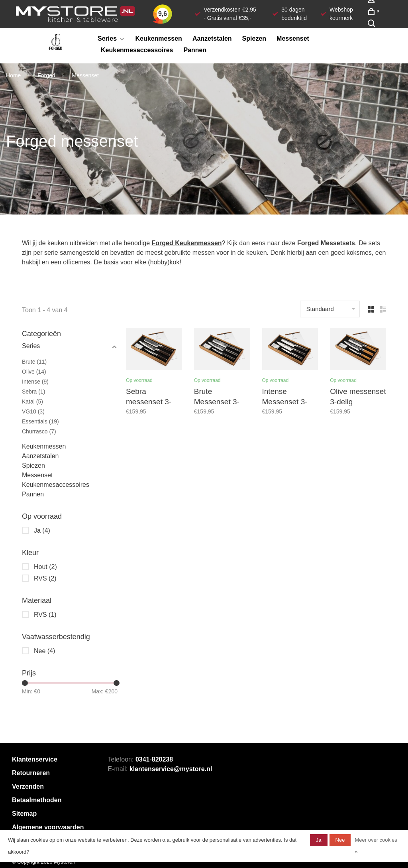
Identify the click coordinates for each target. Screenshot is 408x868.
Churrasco (39, 431)
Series (107, 38)
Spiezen (254, 38)
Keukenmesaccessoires (137, 50)
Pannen (195, 50)
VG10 (33, 411)
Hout (45, 567)
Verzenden (28, 786)
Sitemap (24, 814)
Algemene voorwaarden (48, 827)
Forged (46, 75)
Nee (44, 651)
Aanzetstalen (212, 38)
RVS (45, 578)
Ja (42, 530)
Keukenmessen (159, 38)
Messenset (293, 38)
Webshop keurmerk (341, 14)
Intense (35, 382)
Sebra (33, 392)
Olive (34, 372)
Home (13, 75)
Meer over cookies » (376, 846)
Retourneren (31, 773)
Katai (32, 402)
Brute (34, 362)
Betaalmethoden (37, 800)
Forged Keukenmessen (187, 243)
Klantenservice (35, 759)
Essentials (40, 421)
